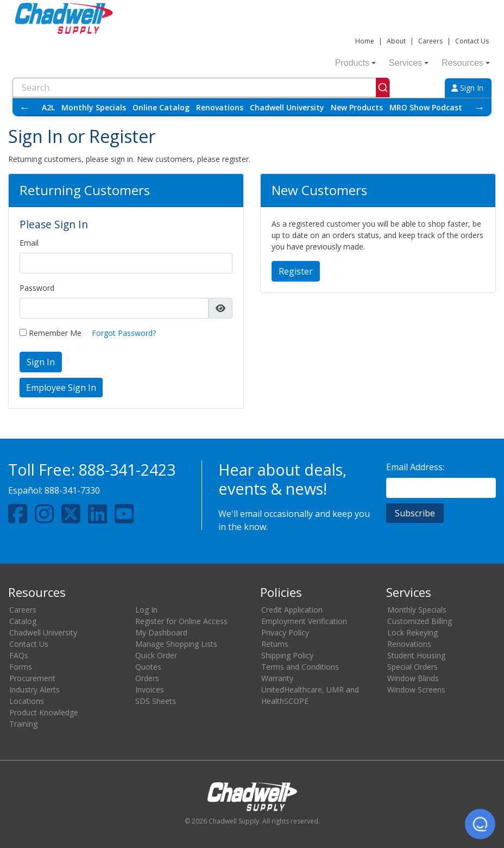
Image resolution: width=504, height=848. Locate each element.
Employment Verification (304, 621)
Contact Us (472, 41)
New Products (357, 107)
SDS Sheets (156, 701)
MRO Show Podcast (426, 107)
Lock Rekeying (412, 632)
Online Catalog (161, 107)
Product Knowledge (44, 712)
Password (37, 288)
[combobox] (201, 88)
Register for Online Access (181, 621)
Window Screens (416, 690)
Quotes (148, 667)
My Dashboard (161, 632)
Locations (27, 701)
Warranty (277, 678)
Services (409, 63)
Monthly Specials (94, 107)
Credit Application (292, 610)
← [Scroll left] (24, 107)
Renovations (220, 107)
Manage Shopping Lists (176, 644)
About (396, 41)
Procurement (32, 678)
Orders (147, 678)
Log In (146, 610)
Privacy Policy (285, 632)
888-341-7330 (72, 490)
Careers (430, 41)
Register (296, 271)
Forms (21, 667)
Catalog (23, 621)
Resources (465, 63)
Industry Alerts (34, 690)
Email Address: (415, 467)
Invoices (150, 690)
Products (355, 63)
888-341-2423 (127, 469)
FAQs (19, 655)
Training (23, 724)
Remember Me (51, 333)
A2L (48, 107)
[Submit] (383, 88)
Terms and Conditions (300, 667)
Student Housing (416, 655)
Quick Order (156, 655)
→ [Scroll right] (480, 107)
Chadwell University (287, 107)
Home (365, 41)
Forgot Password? (124, 333)
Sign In (467, 88)
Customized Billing (420, 621)
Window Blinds (413, 678)
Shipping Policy (287, 655)
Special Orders (412, 667)
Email (29, 243)
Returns (275, 644)
